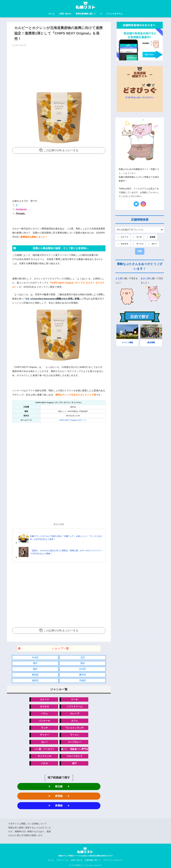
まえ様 (119, 278)
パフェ (44, 714)
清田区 (35, 681)
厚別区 (35, 675)
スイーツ (44, 699)
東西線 (59, 796)
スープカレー (75, 742)
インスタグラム (114, 14)
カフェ (75, 721)
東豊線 (59, 806)
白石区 (83, 669)
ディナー (44, 735)
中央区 (35, 658)
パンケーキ (44, 721)
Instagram (21, 209)
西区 (83, 663)
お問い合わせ (65, 14)
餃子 (75, 763)
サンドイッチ (44, 756)
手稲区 (83, 681)
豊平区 (83, 675)
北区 (83, 658)
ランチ (44, 728)
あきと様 (145, 278)
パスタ (44, 763)
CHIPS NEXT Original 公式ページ (73, 420)
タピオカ (44, 707)
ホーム (52, 14)
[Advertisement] (59, 70)
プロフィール (62, 860)
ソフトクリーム (75, 707)
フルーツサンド (75, 756)
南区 (35, 669)
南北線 (59, 786)
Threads (20, 213)
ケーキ (75, 699)
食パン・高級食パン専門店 (75, 749)
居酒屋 (152, 237)
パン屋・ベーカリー (44, 749)
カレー (44, 742)
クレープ (75, 714)
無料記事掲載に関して (86, 14)
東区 (35, 663)
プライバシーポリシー (113, 860)
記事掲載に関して (93, 860)
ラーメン (75, 735)
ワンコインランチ (75, 728)
